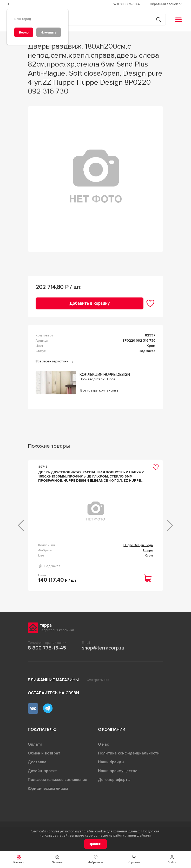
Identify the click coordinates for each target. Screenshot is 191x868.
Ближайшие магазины (53, 689)
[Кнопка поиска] (159, 20)
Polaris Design (142, 545)
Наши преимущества (118, 780)
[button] (172, 860)
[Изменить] (49, 32)
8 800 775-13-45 (47, 657)
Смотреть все (98, 689)
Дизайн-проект (42, 780)
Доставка (37, 771)
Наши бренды (111, 771)
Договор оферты (114, 789)
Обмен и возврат (44, 763)
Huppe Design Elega (65, 547)
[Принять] (95, 844)
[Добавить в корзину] (90, 303)
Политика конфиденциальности (129, 763)
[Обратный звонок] (166, 4)
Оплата (35, 754)
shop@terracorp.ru (103, 657)
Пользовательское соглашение (57, 789)
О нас (103, 754)
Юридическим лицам (48, 798)
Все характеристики (54, 361)
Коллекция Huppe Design (105, 375)
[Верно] (24, 32)
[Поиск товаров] (93, 20)
